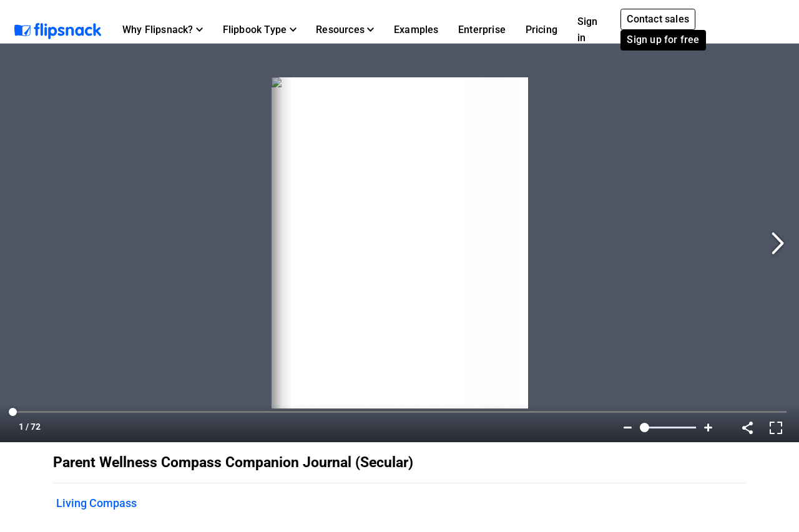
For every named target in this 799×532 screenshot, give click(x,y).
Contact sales (658, 19)
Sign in (588, 30)
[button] (163, 30)
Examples (416, 30)
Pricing (542, 30)
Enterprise (482, 30)
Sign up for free (663, 40)
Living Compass (96, 503)
